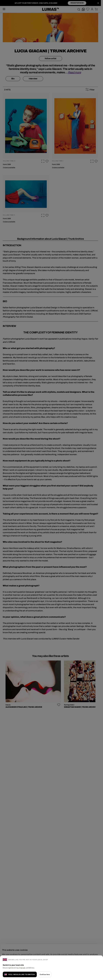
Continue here (45, 974)
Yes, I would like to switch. (20, 974)
